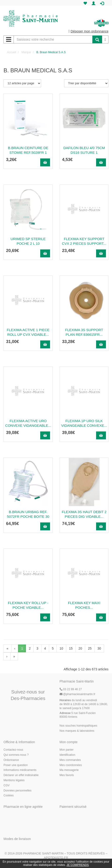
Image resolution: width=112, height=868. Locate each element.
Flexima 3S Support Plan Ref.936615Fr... (84, 332)
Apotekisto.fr (56, 858)
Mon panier (67, 750)
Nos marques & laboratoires (77, 731)
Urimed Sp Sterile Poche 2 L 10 (28, 241)
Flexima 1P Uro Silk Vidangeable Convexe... (84, 423)
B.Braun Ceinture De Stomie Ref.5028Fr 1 (28, 150)
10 (61, 648)
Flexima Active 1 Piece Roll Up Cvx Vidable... (28, 332)
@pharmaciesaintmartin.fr (78, 694)
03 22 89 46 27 (71, 689)
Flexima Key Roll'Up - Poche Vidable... (28, 605)
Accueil (12, 52)
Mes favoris (67, 775)
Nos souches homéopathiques (78, 726)
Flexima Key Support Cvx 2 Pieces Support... (84, 241)
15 (71, 648)
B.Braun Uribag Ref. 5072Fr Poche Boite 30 (28, 514)
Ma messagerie (69, 770)
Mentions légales (14, 780)
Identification (67, 755)
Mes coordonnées (71, 765)
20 (80, 648)
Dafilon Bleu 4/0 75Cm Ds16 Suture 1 (84, 150)
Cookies (9, 795)
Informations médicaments (20, 770)
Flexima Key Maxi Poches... (84, 605)
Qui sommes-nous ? (16, 755)
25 (90, 648)
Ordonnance (11, 760)
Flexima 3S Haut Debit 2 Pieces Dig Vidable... (84, 514)
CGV (7, 785)
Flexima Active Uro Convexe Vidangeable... (28, 423)
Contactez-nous (13, 750)
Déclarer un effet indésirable (21, 775)
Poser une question (16, 765)
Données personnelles (17, 791)
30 (99, 648)
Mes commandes (70, 760)
